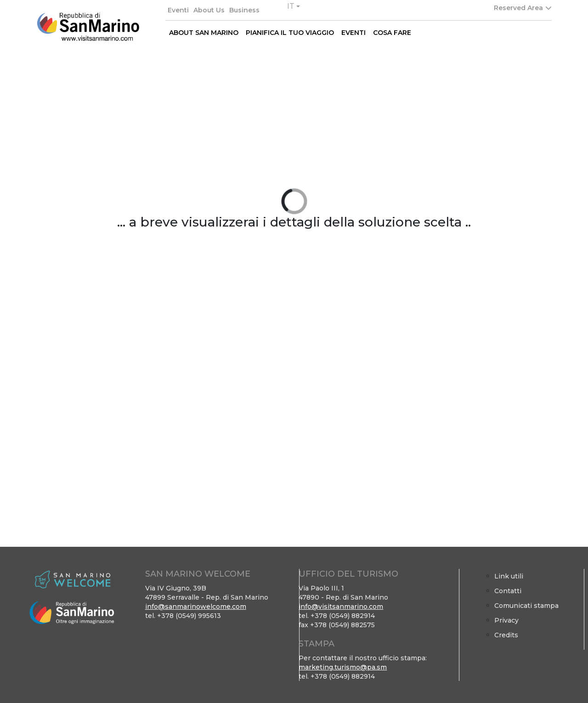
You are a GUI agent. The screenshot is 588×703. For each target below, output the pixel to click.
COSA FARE (392, 33)
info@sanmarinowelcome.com (196, 607)
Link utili (509, 576)
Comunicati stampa (526, 606)
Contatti (508, 591)
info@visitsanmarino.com (341, 607)
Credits (506, 635)
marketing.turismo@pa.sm (343, 667)
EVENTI (353, 33)
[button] (294, 6)
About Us (209, 10)
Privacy (506, 620)
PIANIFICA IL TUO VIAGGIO (290, 33)
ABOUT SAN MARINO (204, 33)
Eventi (178, 10)
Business (244, 10)
